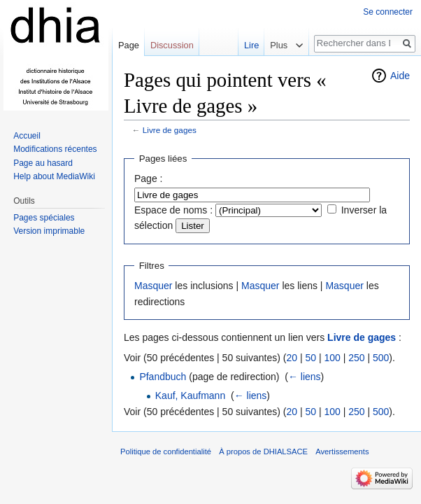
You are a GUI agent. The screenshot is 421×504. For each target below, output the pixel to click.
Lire (247, 45)
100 (332, 358)
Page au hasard (43, 163)
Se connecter (388, 12)
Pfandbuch (163, 377)
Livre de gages (170, 130)
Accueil (27, 136)
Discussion (172, 45)
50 (311, 358)
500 (381, 358)
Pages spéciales (44, 218)
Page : (148, 178)
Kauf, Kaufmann (190, 395)
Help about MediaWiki (54, 176)
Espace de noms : (173, 210)
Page (129, 45)
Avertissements (342, 451)
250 (356, 358)
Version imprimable (49, 231)
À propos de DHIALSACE (263, 451)
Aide (400, 76)
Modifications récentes (55, 149)
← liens (305, 377)
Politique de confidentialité (166, 451)
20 (292, 358)
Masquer (153, 286)
